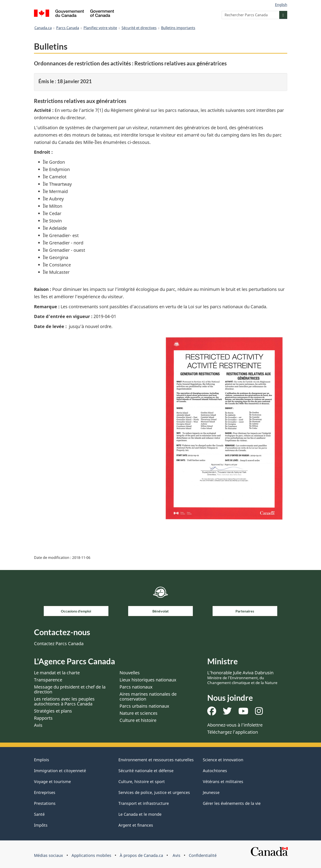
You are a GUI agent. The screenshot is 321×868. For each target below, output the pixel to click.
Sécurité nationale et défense (146, 771)
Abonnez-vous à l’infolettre (235, 725)
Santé (39, 814)
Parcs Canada (68, 28)
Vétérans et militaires (223, 781)
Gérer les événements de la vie (232, 803)
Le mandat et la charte (57, 673)
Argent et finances (136, 825)
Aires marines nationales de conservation (148, 696)
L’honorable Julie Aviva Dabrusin (242, 677)
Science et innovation (223, 760)
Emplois (42, 760)
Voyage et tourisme (52, 781)
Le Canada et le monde (140, 814)
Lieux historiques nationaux (148, 680)
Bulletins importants (178, 28)
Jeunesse (211, 792)
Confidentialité (203, 855)
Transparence (48, 680)
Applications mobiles (91, 855)
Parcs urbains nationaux (144, 706)
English (281, 5)
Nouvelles (130, 673)
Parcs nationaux (136, 687)
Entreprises (45, 792)
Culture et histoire (138, 720)
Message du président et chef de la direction (70, 689)
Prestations (45, 803)
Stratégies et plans (53, 711)
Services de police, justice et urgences (154, 792)
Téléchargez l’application (233, 732)
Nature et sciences (139, 713)
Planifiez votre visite (100, 28)
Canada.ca (43, 28)
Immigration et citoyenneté (60, 771)
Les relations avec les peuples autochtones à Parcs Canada (64, 701)
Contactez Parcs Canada (59, 643)
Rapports (43, 718)
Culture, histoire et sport (142, 781)
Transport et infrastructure (144, 803)
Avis (38, 725)
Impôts (41, 825)
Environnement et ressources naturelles (156, 760)
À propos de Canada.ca (141, 855)
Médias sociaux (49, 855)
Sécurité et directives (139, 28)
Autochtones (215, 771)
